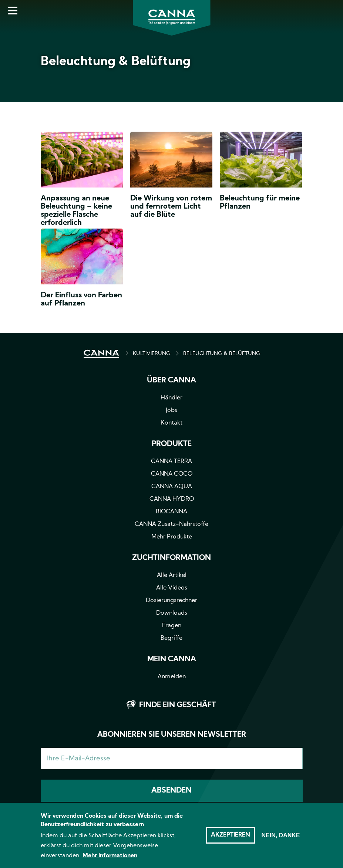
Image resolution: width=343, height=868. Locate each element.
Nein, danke (280, 840)
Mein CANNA (172, 659)
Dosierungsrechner (171, 601)
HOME (101, 354)
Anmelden (172, 677)
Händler (171, 398)
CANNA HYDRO (172, 499)
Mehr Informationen (110, 860)
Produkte (172, 444)
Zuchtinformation (171, 558)
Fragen (172, 626)
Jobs (171, 411)
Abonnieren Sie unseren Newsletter (172, 735)
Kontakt (171, 423)
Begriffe (171, 638)
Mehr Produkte (172, 537)
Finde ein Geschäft (178, 705)
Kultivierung (152, 354)
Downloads (172, 613)
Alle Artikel (172, 575)
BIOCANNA (171, 512)
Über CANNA (171, 381)
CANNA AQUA (172, 487)
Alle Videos (172, 588)
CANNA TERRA (171, 462)
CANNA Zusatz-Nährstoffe (171, 524)
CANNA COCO (172, 474)
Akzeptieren (231, 840)
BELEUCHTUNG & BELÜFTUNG (222, 354)
